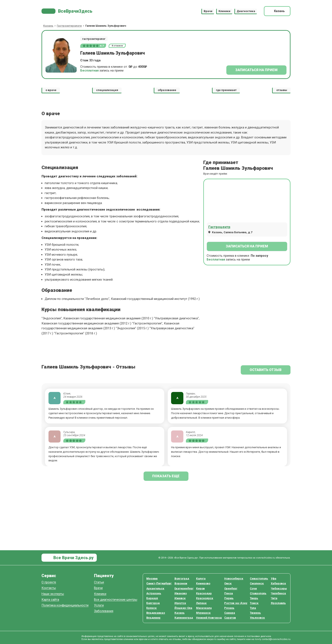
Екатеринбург (184, 588)
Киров (200, 588)
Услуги (99, 605)
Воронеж (181, 583)
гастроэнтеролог (94, 39)
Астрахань (154, 593)
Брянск (151, 608)
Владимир (153, 618)
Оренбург (231, 588)
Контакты (49, 588)
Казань (180, 613)
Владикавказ (156, 613)
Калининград (184, 618)
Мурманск (203, 613)
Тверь (254, 598)
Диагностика (246, 11)
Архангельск (155, 588)
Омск (228, 583)
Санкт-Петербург (159, 583)
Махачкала (204, 608)
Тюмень (255, 613)
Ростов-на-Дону (236, 603)
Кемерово (203, 583)
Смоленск (257, 583)
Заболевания (104, 611)
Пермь (229, 598)
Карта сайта (50, 600)
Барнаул (152, 598)
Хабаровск (278, 583)
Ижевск (180, 598)
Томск (254, 603)
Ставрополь (258, 593)
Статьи (99, 582)
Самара (230, 613)
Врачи (208, 11)
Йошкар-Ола (183, 608)
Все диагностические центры (116, 600)
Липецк (201, 603)
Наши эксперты (53, 594)
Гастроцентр (219, 227)
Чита (274, 598)
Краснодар (204, 593)
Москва (152, 578)
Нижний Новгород (209, 618)
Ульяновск (257, 618)
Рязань (229, 608)
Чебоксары (279, 588)
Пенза (229, 593)
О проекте (49, 582)
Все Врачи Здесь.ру (73, 558)
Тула (253, 608)
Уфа (274, 578)
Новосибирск (234, 578)
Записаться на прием (256, 70)
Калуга (201, 578)
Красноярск (205, 598)
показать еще (166, 476)
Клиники (224, 11)
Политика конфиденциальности (65, 605)
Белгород (153, 603)
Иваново (181, 593)
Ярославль (278, 603)
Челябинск (278, 593)
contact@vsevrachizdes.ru (276, 639)
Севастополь (259, 578)
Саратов (230, 618)
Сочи (253, 588)
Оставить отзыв (266, 370)
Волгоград (182, 578)
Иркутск (180, 603)
